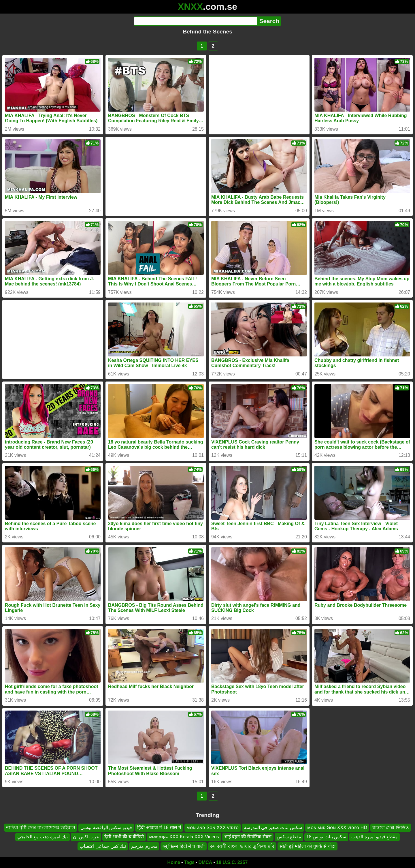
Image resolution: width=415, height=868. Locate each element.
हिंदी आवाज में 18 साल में (159, 827)
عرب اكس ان (86, 837)
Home (174, 862)
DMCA (205, 862)
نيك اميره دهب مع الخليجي (43, 837)
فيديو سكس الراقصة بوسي (106, 827)
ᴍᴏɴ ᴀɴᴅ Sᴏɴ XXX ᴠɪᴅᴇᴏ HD (337, 827)
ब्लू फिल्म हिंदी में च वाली (184, 846)
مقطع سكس (289, 837)
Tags (189, 862)
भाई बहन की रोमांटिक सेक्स (248, 837)
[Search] (196, 21)
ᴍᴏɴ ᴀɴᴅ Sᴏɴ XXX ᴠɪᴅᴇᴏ (212, 827)
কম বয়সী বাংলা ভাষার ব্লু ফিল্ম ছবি (242, 846)
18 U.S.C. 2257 (232, 862)
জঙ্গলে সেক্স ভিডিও (391, 827)
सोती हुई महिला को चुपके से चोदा (308, 846)
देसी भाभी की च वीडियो (124, 837)
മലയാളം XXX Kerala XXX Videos (184, 837)
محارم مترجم (144, 846)
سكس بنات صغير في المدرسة (273, 827)
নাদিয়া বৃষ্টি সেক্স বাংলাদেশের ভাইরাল (41, 827)
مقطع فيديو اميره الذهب (375, 837)
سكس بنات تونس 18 (326, 837)
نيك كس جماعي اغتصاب (103, 846)
